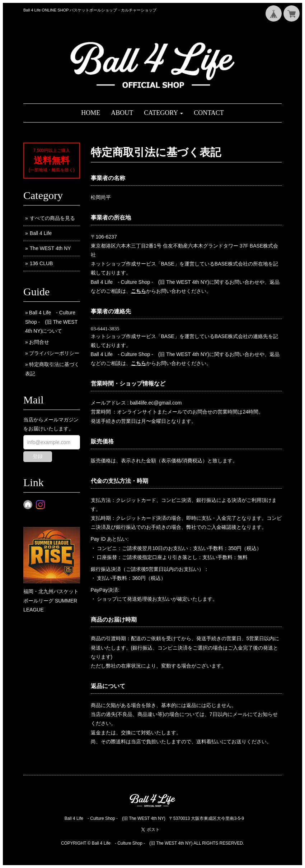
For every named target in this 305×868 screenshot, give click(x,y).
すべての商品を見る (52, 218)
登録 (38, 456)
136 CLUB (41, 263)
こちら (139, 291)
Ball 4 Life (41, 233)
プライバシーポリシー (54, 353)
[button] (163, 113)
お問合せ (39, 342)
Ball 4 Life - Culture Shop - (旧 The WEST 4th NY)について (51, 322)
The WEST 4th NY (50, 248)
